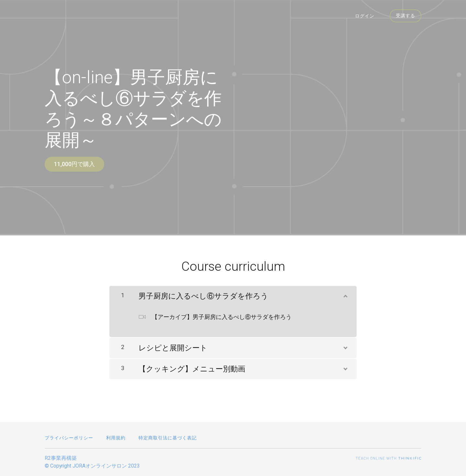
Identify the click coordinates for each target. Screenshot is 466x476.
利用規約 (116, 438)
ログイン (366, 16)
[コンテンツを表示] (345, 292)
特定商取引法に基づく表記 (168, 438)
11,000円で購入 (74, 164)
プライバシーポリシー (69, 438)
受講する (405, 16)
